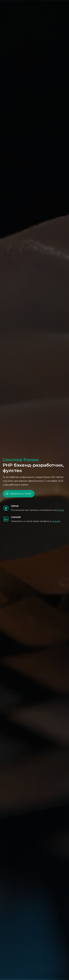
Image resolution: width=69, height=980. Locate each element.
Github (61, 510)
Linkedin (56, 521)
